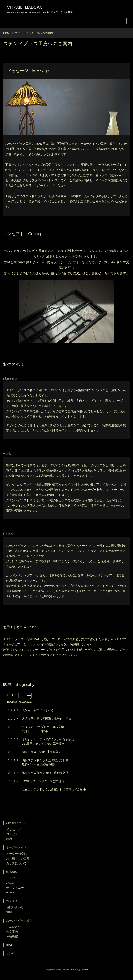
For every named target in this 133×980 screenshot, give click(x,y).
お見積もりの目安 (18, 858)
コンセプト (14, 834)
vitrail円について (17, 823)
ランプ (11, 878)
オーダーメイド (16, 847)
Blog (9, 945)
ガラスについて (16, 863)
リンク (10, 954)
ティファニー (15, 888)
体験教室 (12, 936)
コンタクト (13, 901)
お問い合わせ (15, 907)
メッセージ (14, 829)
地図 (9, 912)
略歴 (9, 839)
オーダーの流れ (16, 854)
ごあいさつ (14, 927)
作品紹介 (12, 872)
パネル (11, 883)
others (10, 892)
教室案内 (12, 932)
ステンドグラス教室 (19, 921)
